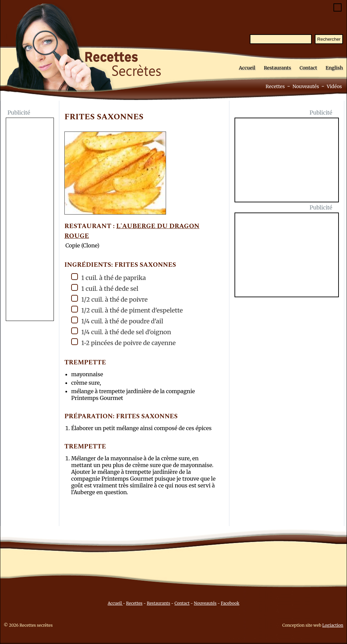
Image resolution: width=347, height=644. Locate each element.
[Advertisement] (30, 220)
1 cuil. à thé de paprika (108, 277)
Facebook (230, 603)
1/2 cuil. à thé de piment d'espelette (127, 310)
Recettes (275, 86)
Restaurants (277, 68)
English (334, 68)
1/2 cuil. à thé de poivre (109, 299)
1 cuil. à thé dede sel (105, 288)
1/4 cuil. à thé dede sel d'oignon (121, 332)
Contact (308, 68)
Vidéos (334, 86)
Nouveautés (306, 86)
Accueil (247, 68)
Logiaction (333, 625)
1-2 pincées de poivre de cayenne (123, 343)
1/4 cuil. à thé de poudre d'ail (117, 321)
